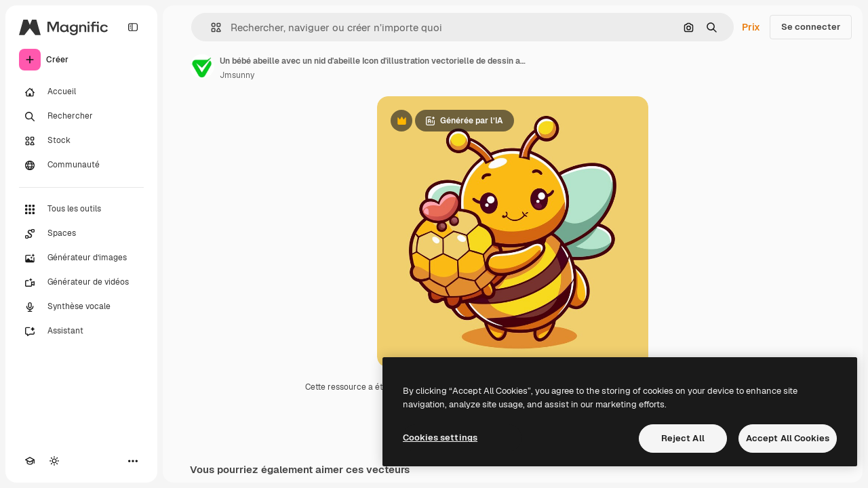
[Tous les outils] (81, 209)
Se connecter (811, 27)
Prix (751, 27)
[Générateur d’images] (81, 258)
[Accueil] (81, 92)
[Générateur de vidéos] (81, 283)
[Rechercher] (81, 117)
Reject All (683, 438)
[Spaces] (81, 234)
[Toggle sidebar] (133, 27)
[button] (211, 27)
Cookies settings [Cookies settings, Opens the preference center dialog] (440, 438)
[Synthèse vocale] (81, 307)
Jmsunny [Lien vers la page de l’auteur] (237, 75)
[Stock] (81, 141)
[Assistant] (81, 331)
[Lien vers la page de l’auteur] (202, 66)
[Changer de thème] (54, 461)
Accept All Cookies (788, 438)
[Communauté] (81, 165)
